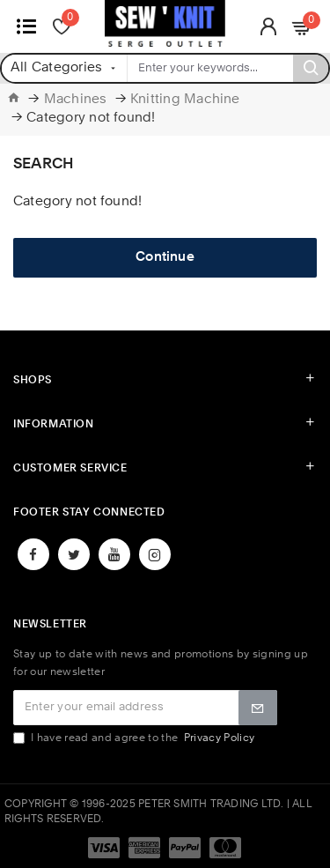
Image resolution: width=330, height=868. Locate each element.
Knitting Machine (185, 100)
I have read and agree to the (135, 738)
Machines (76, 100)
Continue (165, 258)
